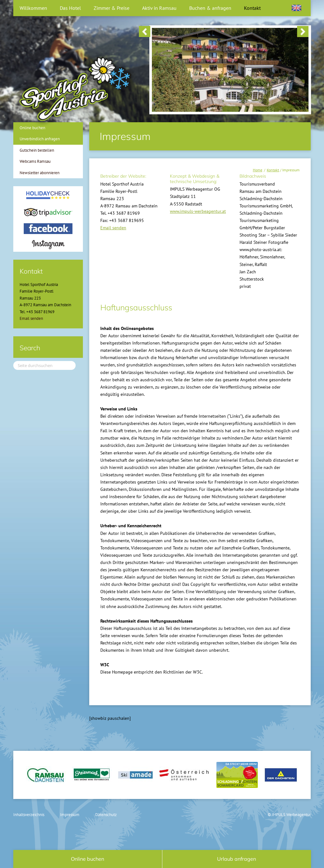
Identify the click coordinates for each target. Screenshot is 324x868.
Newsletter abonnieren (40, 173)
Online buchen (32, 128)
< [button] (145, 32)
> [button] (303, 32)
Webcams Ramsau (35, 161)
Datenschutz (106, 815)
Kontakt (273, 170)
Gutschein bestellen (37, 150)
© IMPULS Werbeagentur (289, 815)
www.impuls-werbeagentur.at (198, 211)
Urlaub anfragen (237, 859)
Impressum (70, 815)
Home (258, 170)
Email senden (113, 228)
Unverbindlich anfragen (40, 139)
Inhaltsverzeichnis (29, 815)
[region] (224, 32)
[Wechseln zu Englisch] (296, 8)
